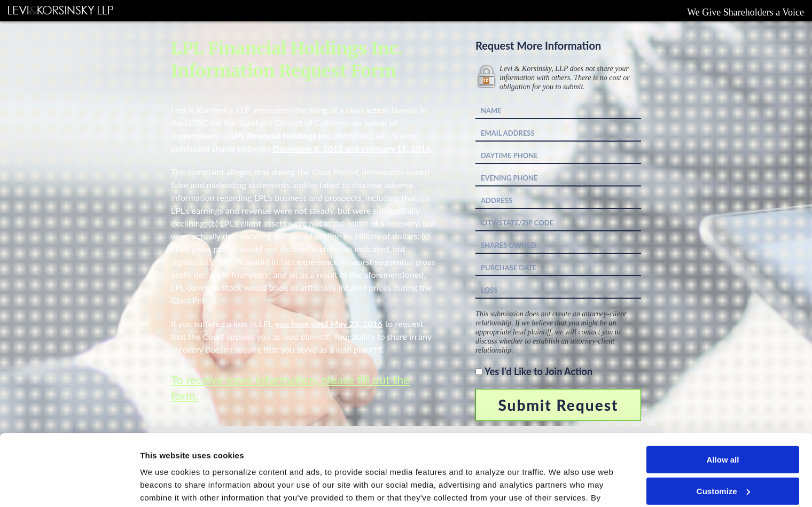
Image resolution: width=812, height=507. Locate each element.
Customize (723, 424)
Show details (165, 486)
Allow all (723, 393)
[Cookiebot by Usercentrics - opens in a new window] (69, 486)
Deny (723, 455)
